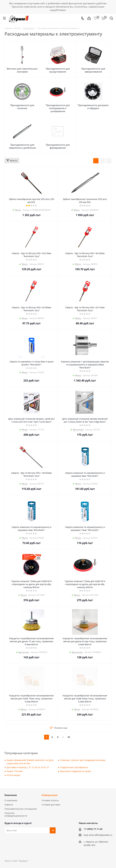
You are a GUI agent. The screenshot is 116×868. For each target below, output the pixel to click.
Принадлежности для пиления (22, 107)
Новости (9, 805)
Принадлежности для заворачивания (93, 70)
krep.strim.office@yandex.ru (98, 835)
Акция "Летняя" (15, 771)
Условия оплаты (50, 800)
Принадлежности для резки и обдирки (93, 107)
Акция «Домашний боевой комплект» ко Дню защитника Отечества (30, 762)
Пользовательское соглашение (21, 809)
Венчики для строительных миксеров (22, 70)
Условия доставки (51, 805)
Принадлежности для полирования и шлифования (58, 108)
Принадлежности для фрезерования (58, 146)
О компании (11, 800)
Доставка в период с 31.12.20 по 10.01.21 (28, 767)
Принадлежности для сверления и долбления (22, 146)
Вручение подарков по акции (76, 771)
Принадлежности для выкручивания (58, 70)
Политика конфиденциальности (16, 814)
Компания (11, 795)
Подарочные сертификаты (74, 767)
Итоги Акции (13, 775)
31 (69, 737)
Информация (50, 795)
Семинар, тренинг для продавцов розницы (83, 760)
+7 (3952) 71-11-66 (93, 829)
